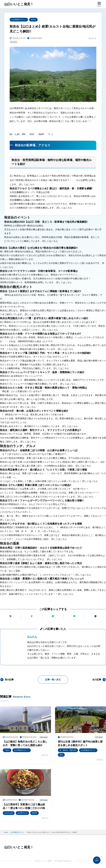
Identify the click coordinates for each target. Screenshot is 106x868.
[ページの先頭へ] (97, 860)
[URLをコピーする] (95, 616)
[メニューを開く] (99, 4)
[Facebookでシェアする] (32, 616)
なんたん (32, 637)
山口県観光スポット (19, 19)
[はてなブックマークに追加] (53, 616)
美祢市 (33, 19)
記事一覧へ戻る (53, 680)
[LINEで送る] (74, 616)
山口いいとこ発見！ (19, 4)
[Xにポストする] (11, 616)
